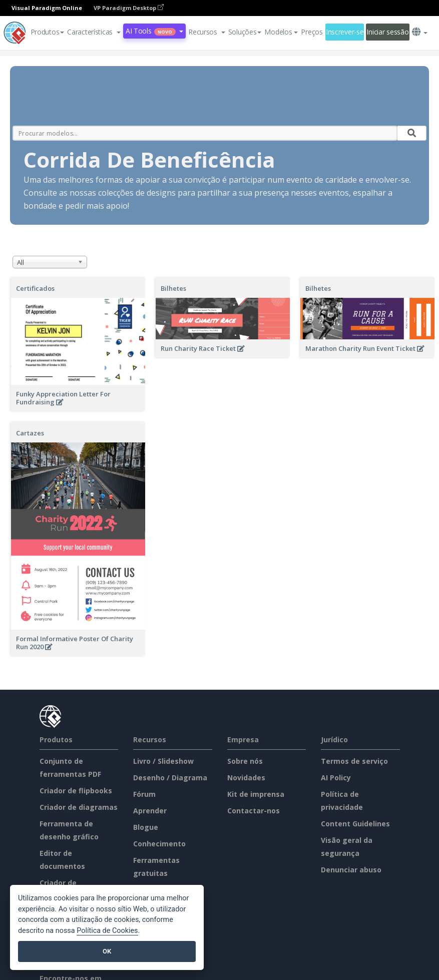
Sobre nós (245, 761)
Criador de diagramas (79, 807)
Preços (312, 32)
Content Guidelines (355, 824)
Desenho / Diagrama (170, 778)
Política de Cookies (107, 931)
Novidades (246, 778)
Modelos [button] (281, 32)
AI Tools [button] (154, 31)
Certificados (35, 288)
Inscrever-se (345, 32)
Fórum (144, 794)
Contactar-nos (254, 811)
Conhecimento (159, 844)
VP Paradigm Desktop (129, 8)
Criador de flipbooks (76, 791)
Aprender (150, 811)
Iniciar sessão (387, 32)
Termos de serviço (354, 761)
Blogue (146, 827)
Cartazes (30, 433)
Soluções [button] (245, 32)
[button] (94, 32)
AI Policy (336, 778)
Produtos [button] (48, 32)
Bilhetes (173, 288)
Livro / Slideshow (163, 761)
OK (107, 951)
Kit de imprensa (256, 794)
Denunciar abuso (351, 870)
